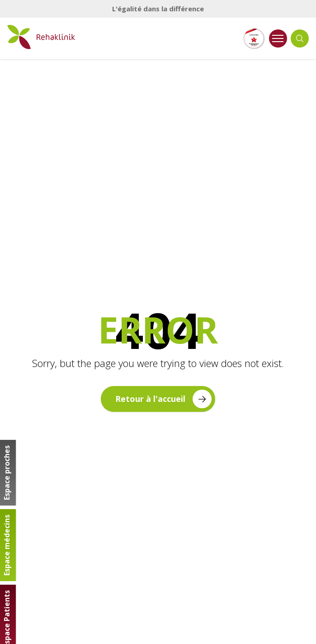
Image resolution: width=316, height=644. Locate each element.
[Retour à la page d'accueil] (41, 37)
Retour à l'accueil (163, 399)
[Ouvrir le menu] (278, 38)
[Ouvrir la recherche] (300, 38)
